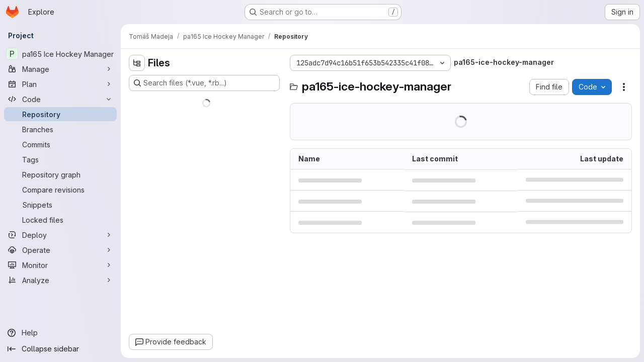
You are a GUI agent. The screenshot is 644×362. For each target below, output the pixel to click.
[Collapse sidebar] (60, 349)
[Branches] (60, 129)
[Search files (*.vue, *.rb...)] (204, 83)
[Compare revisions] (60, 190)
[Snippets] (60, 205)
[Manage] (60, 69)
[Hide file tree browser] (137, 63)
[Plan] (60, 84)
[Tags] (60, 159)
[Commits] (60, 144)
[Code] (60, 99)
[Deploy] (60, 235)
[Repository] (60, 114)
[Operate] (60, 250)
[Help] (60, 333)
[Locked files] (60, 220)
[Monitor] (60, 265)
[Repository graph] (60, 174)
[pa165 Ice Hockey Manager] (60, 54)
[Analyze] (60, 280)
